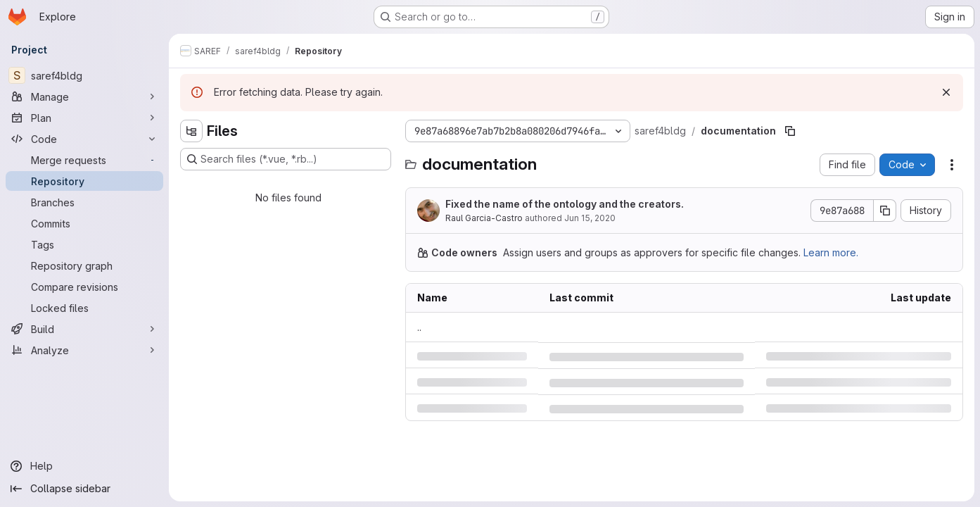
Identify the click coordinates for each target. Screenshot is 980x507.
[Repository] (84, 181)
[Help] (84, 466)
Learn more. (831, 252)
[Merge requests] (84, 160)
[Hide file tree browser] (191, 131)
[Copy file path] (790, 131)
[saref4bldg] (84, 75)
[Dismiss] (946, 92)
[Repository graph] (84, 265)
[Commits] (84, 223)
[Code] (84, 139)
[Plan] (84, 118)
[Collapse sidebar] (84, 489)
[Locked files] (84, 308)
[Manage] (84, 96)
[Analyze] (84, 350)
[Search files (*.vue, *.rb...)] (286, 159)
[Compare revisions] (84, 287)
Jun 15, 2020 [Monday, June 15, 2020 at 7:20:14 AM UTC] (590, 218)
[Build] (84, 329)
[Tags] (84, 244)
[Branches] (84, 202)
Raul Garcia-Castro (484, 218)
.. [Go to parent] (419, 327)
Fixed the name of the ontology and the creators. (565, 204)
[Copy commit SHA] (885, 211)
